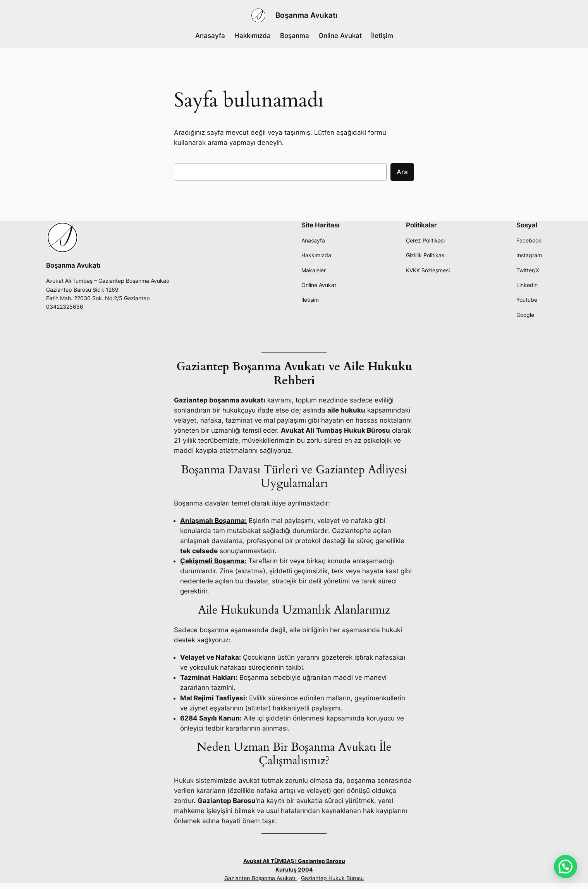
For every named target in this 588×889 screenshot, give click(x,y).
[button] (566, 867)
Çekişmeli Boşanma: (213, 561)
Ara (402, 172)
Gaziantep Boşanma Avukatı (260, 878)
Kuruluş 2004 (294, 869)
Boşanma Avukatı (306, 15)
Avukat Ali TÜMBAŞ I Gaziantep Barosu (294, 861)
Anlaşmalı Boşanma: (213, 521)
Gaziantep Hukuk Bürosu (332, 878)
